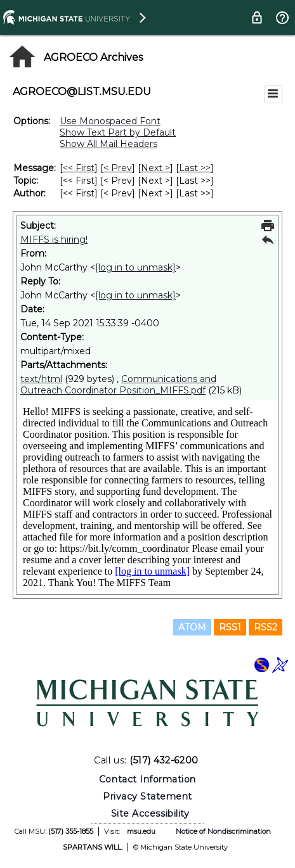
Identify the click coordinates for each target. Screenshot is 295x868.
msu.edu (141, 831)
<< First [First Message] (79, 168)
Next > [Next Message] (155, 168)
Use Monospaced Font (110, 121)
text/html (41, 379)
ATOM (192, 627)
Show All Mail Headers (108, 144)
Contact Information (147, 779)
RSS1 (230, 627)
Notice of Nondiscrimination (223, 831)
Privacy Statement (147, 796)
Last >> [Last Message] (195, 168)
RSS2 (265, 627)
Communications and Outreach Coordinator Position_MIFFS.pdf (118, 385)
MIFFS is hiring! (54, 239)
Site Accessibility (150, 814)
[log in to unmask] (135, 267)
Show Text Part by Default (118, 132)
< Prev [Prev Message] (118, 168)
